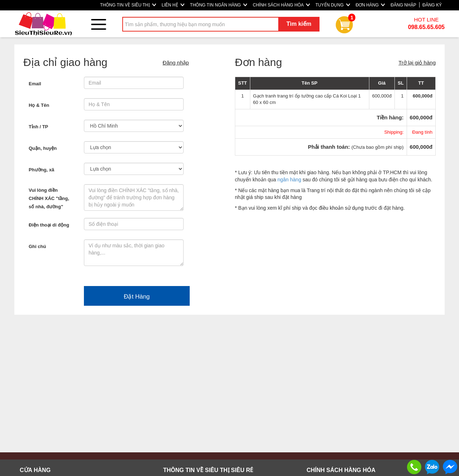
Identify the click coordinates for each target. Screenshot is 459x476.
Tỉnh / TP (38, 127)
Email (35, 84)
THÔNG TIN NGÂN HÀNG (219, 5)
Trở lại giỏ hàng (417, 63)
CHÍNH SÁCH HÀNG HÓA (281, 5)
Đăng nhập (176, 63)
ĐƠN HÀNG (370, 5)
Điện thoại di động (49, 225)
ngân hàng (289, 180)
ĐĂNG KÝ (432, 5)
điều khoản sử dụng (341, 208)
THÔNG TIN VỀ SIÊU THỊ (128, 5)
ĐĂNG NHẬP (403, 5)
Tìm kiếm (299, 24)
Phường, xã (41, 170)
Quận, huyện (43, 148)
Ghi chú (37, 246)
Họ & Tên (39, 105)
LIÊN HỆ (173, 5)
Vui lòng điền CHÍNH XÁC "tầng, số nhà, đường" (49, 198)
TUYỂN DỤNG (333, 5)
